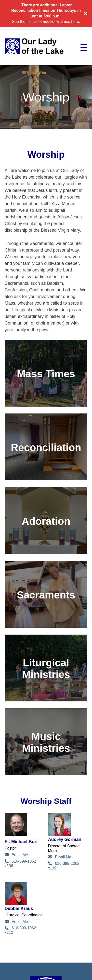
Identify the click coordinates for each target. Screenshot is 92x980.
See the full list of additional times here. (46, 21)
